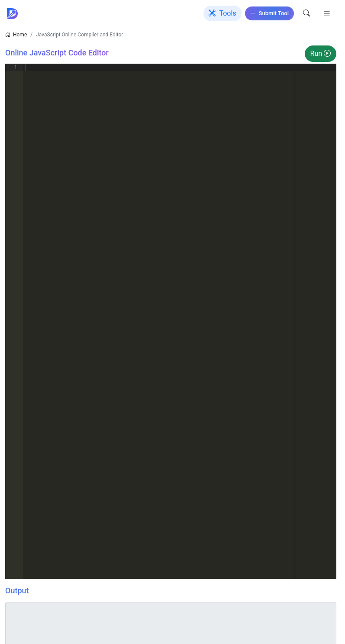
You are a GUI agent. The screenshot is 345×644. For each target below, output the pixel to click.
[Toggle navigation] (327, 13)
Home (20, 35)
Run (321, 53)
